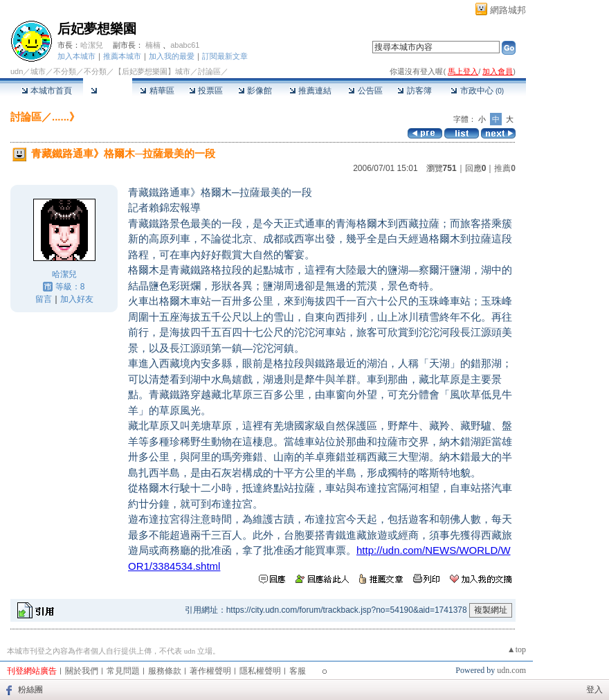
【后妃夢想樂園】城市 (152, 71)
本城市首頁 (47, 91)
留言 (44, 299)
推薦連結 (310, 91)
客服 (298, 671)
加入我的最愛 (172, 56)
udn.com (511, 670)
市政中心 (477, 91)
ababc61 (185, 45)
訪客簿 (414, 91)
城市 (38, 71)
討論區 (108, 91)
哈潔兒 (92, 45)
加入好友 (77, 299)
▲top (517, 649)
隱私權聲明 (260, 671)
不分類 (65, 71)
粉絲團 (30, 690)
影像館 (255, 91)
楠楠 (153, 45)
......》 (66, 117)
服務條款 (165, 671)
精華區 (157, 91)
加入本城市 (76, 56)
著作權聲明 (210, 671)
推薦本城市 (122, 56)
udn (17, 71)
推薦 (505, 168)
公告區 (365, 91)
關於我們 (82, 671)
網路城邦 (508, 10)
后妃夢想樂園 (97, 29)
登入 (594, 690)
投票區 (206, 91)
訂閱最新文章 (225, 56)
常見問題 (123, 671)
